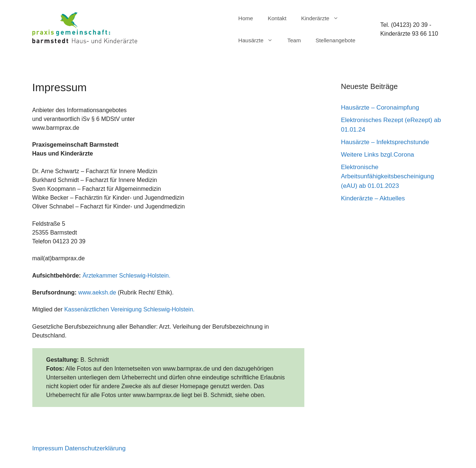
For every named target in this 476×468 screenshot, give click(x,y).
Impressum (48, 448)
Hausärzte (259, 40)
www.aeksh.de (97, 292)
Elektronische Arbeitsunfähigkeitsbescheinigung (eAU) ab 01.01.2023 (388, 176)
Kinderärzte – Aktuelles (373, 198)
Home (246, 18)
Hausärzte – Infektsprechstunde (385, 142)
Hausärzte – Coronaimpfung (380, 108)
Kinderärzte (323, 18)
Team (294, 40)
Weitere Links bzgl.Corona (378, 155)
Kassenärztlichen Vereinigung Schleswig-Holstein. (130, 309)
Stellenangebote (335, 40)
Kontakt (277, 18)
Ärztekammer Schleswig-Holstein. (126, 276)
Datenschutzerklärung (95, 448)
